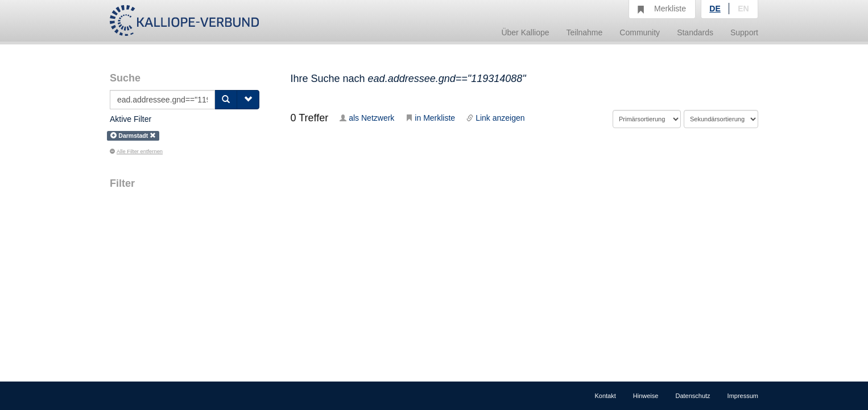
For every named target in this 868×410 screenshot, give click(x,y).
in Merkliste (430, 118)
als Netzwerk (367, 118)
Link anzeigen (495, 118)
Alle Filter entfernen (136, 151)
